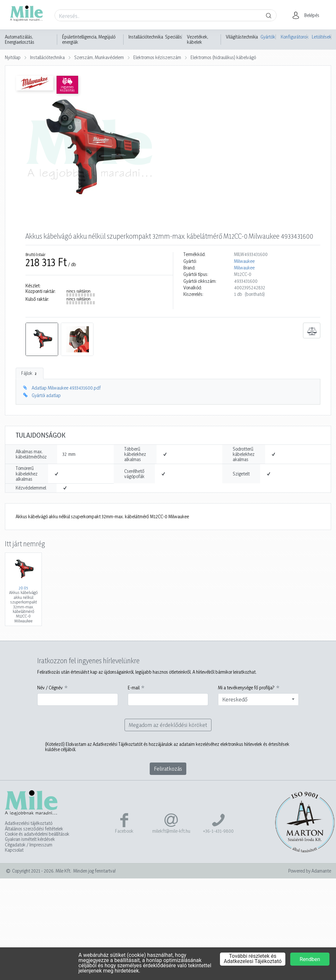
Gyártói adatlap (46, 395)
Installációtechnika (146, 37)
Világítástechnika (242, 37)
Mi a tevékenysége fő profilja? (246, 688)
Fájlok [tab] (30, 373)
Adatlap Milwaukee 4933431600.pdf (66, 388)
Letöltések (321, 37)
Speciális (173, 37)
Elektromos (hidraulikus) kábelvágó (223, 57)
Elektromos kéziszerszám (157, 57)
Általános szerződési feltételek (34, 829)
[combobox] (258, 699)
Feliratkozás (168, 769)
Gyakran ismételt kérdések (30, 839)
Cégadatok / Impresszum (29, 845)
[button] (308, 15)
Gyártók (268, 37)
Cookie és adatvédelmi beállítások (37, 834)
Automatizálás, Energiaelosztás (20, 40)
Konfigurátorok (294, 37)
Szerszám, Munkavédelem (99, 57)
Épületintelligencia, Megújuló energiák (89, 40)
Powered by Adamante (310, 871)
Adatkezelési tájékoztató (29, 823)
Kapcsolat (14, 850)
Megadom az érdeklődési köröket (168, 725)
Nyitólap (13, 57)
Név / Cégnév (50, 688)
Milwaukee (244, 261)
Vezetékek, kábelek (198, 40)
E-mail (134, 688)
